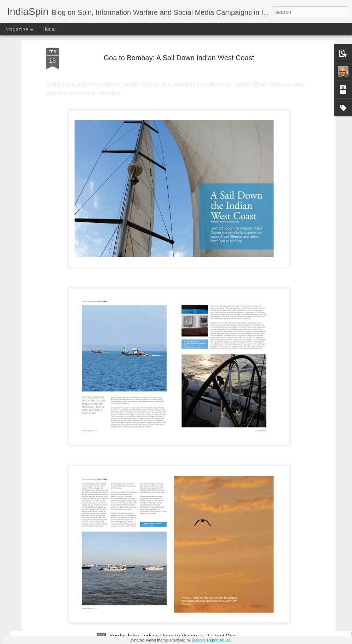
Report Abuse (219, 640)
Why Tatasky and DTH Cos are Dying (156, 556)
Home (49, 29)
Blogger (198, 640)
